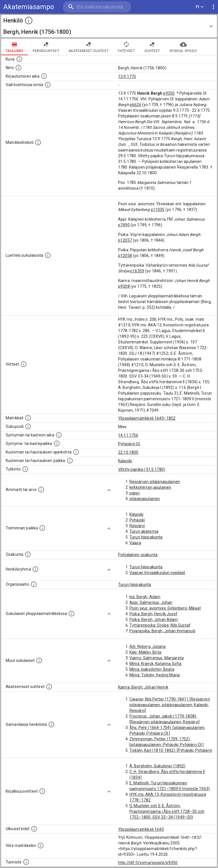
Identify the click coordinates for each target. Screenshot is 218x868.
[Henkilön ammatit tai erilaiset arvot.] (41, 490)
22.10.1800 (128, 452)
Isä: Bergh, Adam (145, 597)
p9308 (124, 286)
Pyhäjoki (137, 520)
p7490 (124, 225)
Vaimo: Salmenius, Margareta (157, 658)
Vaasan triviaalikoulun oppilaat (157, 573)
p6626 (136, 105)
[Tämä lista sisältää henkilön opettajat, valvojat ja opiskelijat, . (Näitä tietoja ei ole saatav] (49, 687)
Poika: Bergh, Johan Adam (154, 620)
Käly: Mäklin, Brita (145, 652)
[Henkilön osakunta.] (28, 554)
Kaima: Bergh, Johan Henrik (143, 687)
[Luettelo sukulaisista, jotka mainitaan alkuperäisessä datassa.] (48, 255)
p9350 (169, 93)
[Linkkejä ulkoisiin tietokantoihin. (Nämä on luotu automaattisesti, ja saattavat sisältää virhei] (34, 829)
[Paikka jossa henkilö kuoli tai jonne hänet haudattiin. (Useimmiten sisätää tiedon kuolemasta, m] (70, 461)
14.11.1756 (128, 435)
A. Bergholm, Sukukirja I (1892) (158, 766)
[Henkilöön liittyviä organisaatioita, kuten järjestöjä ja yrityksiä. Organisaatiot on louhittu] (34, 584)
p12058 (125, 256)
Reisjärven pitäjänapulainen (155, 482)
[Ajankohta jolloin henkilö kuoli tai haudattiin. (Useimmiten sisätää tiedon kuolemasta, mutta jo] (76, 452)
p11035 (158, 210)
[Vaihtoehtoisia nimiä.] (48, 85)
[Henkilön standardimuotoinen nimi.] (18, 68)
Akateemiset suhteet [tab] (89, 47)
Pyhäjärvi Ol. (129, 444)
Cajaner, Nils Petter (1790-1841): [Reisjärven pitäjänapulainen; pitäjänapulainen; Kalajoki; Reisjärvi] (170, 705)
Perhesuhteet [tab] (46, 47)
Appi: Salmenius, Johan (151, 602)
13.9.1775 (127, 76)
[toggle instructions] (29, 20)
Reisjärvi (137, 526)
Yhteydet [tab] (126, 47)
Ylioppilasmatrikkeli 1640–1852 (147, 418)
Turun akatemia (144, 531)
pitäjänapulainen (145, 499)
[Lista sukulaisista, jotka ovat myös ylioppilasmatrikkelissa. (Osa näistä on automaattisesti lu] (72, 614)
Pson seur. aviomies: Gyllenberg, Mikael (165, 608)
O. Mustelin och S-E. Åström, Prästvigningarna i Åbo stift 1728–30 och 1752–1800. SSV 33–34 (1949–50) (167, 811)
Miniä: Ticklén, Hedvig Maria (155, 675)
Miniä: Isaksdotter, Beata (152, 669)
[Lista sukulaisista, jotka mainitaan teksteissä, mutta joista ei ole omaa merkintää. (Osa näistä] (39, 660)
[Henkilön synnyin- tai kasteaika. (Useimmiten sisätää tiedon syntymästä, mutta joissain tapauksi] (59, 435)
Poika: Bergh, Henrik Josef (153, 614)
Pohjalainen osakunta (138, 555)
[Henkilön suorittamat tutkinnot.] (25, 469)
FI (200, 7)
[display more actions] (213, 7)
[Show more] (109, 490)
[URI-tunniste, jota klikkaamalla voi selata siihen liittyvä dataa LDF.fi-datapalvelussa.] (26, 862)
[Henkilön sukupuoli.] (28, 426)
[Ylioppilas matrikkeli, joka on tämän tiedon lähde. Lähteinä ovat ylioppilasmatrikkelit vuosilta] (28, 418)
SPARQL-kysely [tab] (183, 47)
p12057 (125, 240)
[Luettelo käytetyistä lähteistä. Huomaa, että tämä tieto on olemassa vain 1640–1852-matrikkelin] (24, 364)
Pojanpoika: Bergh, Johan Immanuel (162, 631)
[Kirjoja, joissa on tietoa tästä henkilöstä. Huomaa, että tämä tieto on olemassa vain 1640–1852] (42, 791)
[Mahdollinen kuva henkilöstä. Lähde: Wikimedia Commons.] (19, 59)
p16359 (137, 271)
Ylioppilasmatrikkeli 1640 (141, 829)
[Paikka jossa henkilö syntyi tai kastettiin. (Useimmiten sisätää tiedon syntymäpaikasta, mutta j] (57, 444)
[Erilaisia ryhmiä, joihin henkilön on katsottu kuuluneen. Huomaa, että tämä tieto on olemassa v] (35, 569)
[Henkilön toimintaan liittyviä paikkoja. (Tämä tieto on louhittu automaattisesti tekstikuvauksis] (42, 528)
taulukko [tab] (15, 47)
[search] (97, 7)
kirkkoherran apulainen (150, 487)
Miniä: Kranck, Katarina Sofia (155, 664)
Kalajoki (125, 461)
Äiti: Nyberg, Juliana (147, 647)
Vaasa (135, 543)
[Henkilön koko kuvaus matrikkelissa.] (38, 142)
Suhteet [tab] (152, 47)
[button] (109, 26)
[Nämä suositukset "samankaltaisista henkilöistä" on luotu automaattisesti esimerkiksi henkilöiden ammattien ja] (51, 724)
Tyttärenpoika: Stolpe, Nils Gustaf (160, 625)
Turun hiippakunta (146, 537)
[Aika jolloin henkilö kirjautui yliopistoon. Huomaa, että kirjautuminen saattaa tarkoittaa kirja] (44, 76)
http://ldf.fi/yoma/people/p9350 (148, 863)
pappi (135, 493)
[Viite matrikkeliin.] (41, 846)
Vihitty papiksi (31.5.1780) (142, 469)
